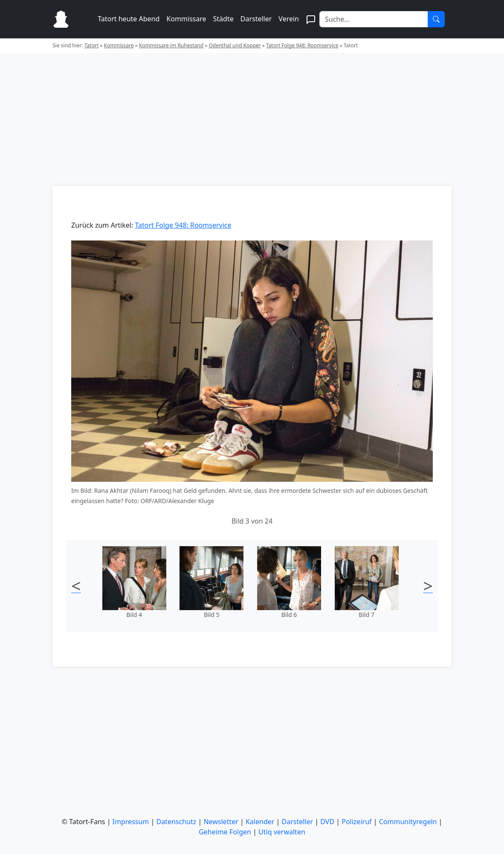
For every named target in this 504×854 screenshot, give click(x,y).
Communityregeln (408, 822)
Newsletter (221, 822)
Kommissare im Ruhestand (171, 45)
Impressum (131, 822)
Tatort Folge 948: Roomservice (302, 45)
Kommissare (186, 19)
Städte (223, 19)
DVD (327, 822)
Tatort (91, 45)
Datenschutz (176, 822)
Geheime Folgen (225, 832)
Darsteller (256, 19)
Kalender (260, 822)
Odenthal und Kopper (235, 45)
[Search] (374, 19)
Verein (289, 19)
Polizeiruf (356, 822)
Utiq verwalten (282, 832)
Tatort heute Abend (129, 19)
